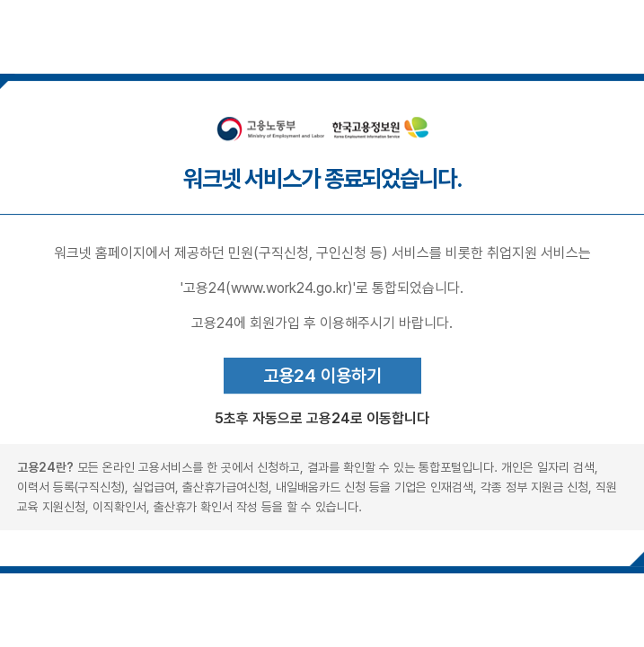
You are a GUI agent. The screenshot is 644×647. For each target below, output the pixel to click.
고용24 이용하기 (322, 376)
